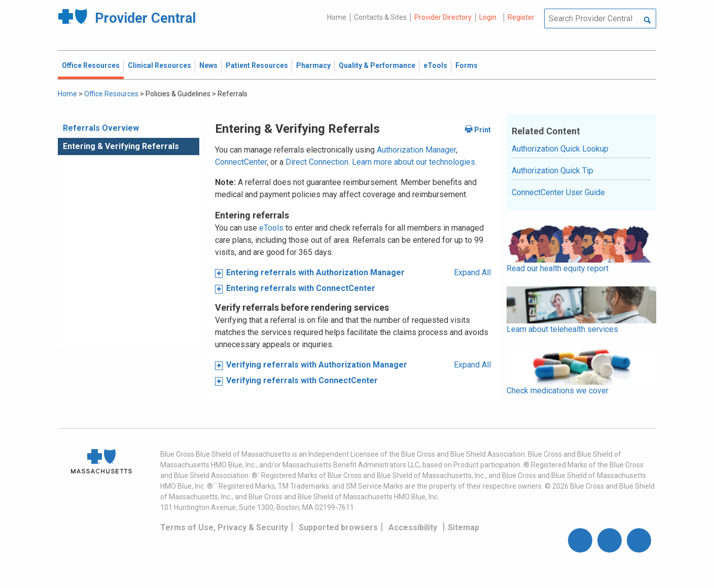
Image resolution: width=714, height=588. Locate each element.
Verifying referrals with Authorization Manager (317, 365)
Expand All (472, 272)
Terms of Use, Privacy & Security (224, 527)
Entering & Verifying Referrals (121, 146)
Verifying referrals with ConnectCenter (302, 380)
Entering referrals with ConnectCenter (301, 288)
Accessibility (413, 527)
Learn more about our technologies (414, 162)
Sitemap (463, 527)
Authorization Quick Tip (552, 171)
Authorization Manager (416, 150)
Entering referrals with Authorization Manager (315, 272)
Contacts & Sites (380, 17)
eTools (271, 228)
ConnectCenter (241, 162)
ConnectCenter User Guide (558, 192)
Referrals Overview (101, 128)
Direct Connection (317, 162)
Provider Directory (443, 17)
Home (337, 17)
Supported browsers (338, 527)
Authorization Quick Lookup (560, 149)
